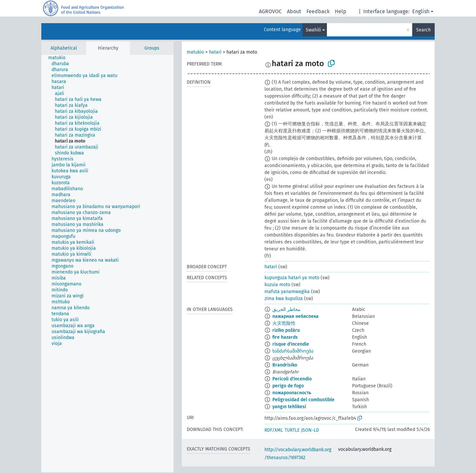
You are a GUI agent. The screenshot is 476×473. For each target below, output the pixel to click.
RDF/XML (274, 430)
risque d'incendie (291, 344)
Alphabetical (64, 48)
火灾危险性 (284, 323)
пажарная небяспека (296, 316)
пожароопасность (292, 393)
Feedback (318, 11)
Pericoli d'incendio (292, 379)
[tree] (107, 264)
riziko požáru (286, 330)
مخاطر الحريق (286, 309)
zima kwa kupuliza (284, 299)
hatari (215, 52)
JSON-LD (310, 430)
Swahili (313, 30)
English (421, 11)
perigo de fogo (288, 386)
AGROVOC (270, 11)
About (294, 11)
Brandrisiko (285, 365)
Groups (152, 48)
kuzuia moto (277, 285)
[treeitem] (60, 58)
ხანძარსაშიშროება (293, 351)
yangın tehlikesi (289, 407)
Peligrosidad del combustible (303, 400)
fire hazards (285, 337)
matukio (195, 52)
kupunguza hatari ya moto (292, 278)
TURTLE (292, 430)
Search (423, 30)
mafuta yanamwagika (287, 292)
